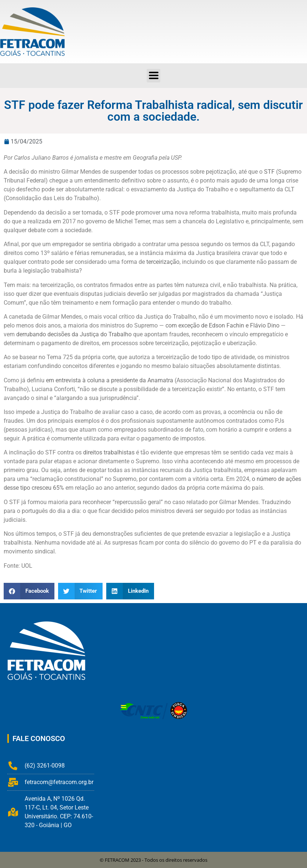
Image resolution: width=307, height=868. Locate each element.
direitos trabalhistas (109, 452)
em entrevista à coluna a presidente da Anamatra (110, 380)
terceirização (163, 262)
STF (269, 172)
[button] (29, 591)
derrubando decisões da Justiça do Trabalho (74, 334)
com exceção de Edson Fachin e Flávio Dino (222, 325)
